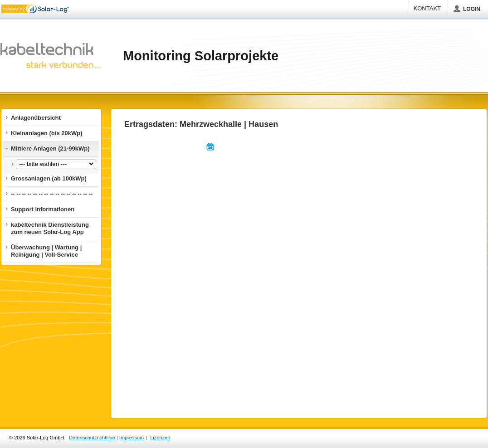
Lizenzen (160, 438)
